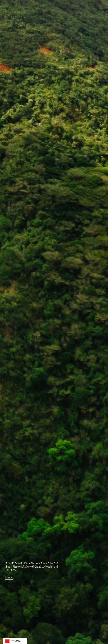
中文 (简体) (13, 641)
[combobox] (15, 641)
